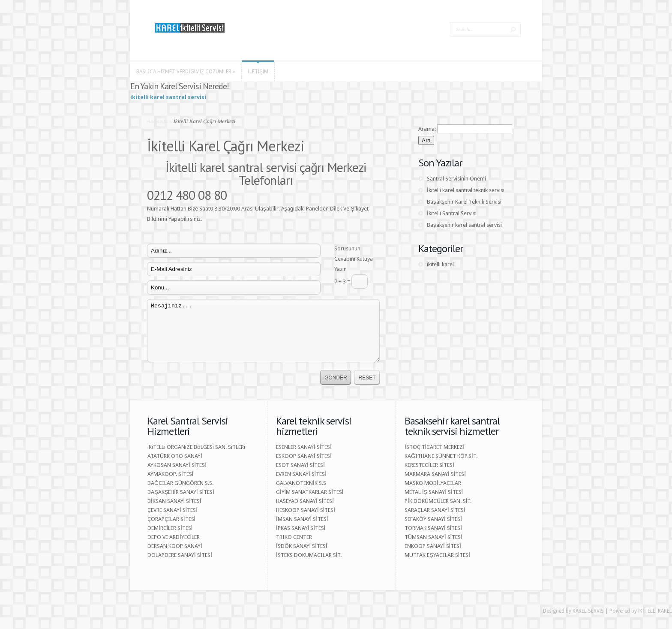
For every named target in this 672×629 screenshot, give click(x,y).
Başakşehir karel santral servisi (464, 225)
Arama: (427, 129)
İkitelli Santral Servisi (452, 213)
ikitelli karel (440, 264)
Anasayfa (157, 121)
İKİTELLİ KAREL (655, 611)
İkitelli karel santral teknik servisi (466, 190)
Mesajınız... (263, 331)
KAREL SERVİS (588, 611)
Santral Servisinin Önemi (456, 179)
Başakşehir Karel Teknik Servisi (464, 202)
